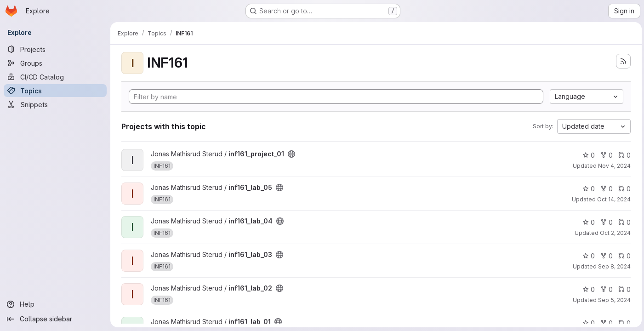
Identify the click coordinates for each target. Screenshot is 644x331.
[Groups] (55, 63)
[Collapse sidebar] (55, 319)
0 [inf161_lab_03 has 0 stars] (587, 256)
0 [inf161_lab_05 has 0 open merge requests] (623, 189)
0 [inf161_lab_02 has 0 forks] (605, 289)
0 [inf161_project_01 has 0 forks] (605, 155)
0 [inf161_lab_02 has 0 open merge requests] (623, 289)
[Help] (55, 304)
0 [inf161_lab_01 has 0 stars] (587, 323)
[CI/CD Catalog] (55, 77)
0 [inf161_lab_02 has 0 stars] (587, 289)
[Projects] (55, 49)
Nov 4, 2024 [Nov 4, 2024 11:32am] (613, 166)
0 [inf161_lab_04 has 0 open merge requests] (623, 222)
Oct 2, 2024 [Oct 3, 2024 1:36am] (614, 233)
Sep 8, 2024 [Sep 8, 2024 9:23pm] (613, 266)
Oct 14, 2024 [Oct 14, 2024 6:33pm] (613, 199)
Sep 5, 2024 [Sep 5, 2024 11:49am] (613, 300)
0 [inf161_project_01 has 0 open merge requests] (623, 155)
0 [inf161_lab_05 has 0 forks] (605, 189)
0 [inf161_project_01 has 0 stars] (587, 155)
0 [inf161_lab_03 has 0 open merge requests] (623, 256)
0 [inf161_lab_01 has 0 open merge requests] (623, 323)
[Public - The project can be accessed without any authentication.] (291, 154)
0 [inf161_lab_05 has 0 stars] (587, 189)
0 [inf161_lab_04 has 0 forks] (605, 222)
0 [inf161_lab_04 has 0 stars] (587, 222)
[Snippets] (55, 104)
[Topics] (55, 91)
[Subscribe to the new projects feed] (622, 61)
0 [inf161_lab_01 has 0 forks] (605, 323)
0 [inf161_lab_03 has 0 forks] (605, 256)
